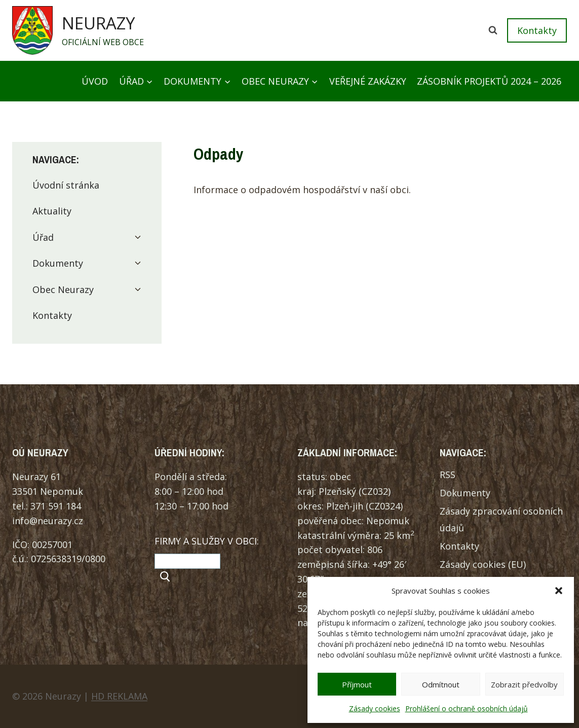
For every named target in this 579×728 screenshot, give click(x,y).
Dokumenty (58, 263)
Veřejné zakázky (368, 81)
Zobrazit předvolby (524, 684)
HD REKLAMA (119, 696)
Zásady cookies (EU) (483, 564)
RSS (448, 475)
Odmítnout (441, 684)
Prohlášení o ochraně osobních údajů (467, 708)
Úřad (43, 237)
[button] (559, 591)
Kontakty (537, 30)
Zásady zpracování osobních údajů (501, 519)
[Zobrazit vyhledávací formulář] (493, 30)
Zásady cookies (375, 708)
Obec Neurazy (63, 289)
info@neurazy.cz (48, 521)
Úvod (95, 81)
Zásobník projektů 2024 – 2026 (489, 81)
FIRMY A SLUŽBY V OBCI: (207, 541)
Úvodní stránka (66, 185)
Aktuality (52, 211)
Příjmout (357, 684)
